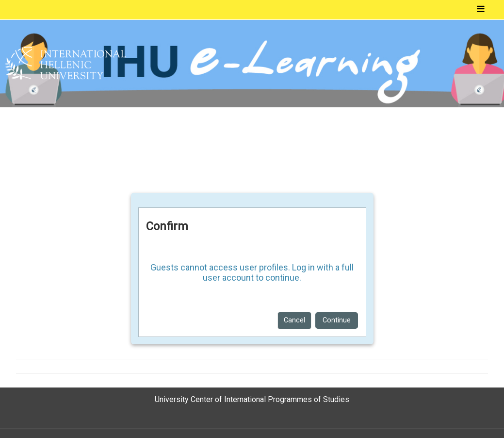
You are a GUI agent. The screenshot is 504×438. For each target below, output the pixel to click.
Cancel (294, 320)
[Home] (65, 63)
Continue (337, 320)
